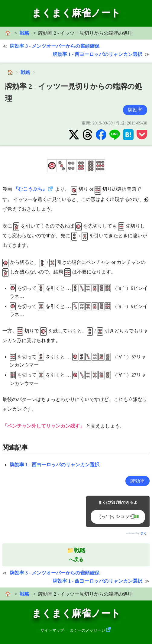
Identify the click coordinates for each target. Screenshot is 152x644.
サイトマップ (52, 630)
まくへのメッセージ (87, 630)
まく (144, 533)
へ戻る (76, 555)
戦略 (24, 33)
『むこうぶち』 (30, 189)
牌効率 (135, 110)
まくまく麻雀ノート (76, 13)
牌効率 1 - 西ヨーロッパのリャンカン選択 (97, 54)
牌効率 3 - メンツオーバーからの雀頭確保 (55, 46)
